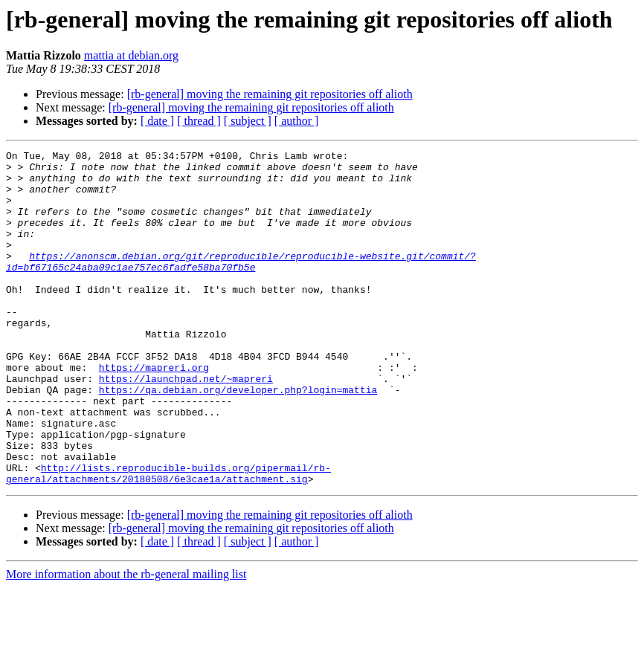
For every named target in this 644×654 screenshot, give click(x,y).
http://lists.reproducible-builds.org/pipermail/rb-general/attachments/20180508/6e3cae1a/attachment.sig (168, 539)
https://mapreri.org (154, 412)
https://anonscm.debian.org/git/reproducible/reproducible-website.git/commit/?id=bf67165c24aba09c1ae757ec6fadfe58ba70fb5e (241, 285)
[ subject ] (248, 121)
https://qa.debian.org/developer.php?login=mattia (238, 438)
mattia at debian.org (131, 55)
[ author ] (297, 121)
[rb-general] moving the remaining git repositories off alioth (270, 94)
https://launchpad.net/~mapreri (186, 425)
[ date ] (157, 121)
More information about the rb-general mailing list (126, 641)
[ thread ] (199, 121)
